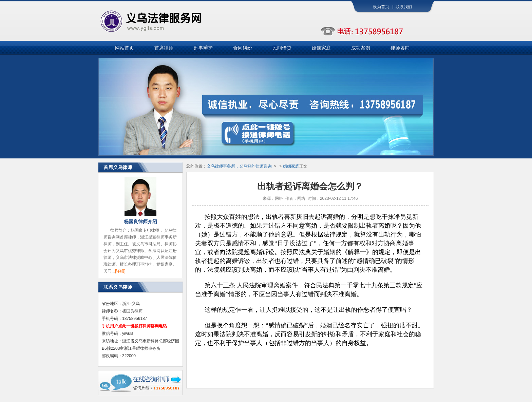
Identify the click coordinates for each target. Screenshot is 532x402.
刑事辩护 (203, 48)
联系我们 (404, 7)
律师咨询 (400, 48)
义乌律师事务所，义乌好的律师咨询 (239, 166)
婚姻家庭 (321, 48)
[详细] (120, 271)
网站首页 (125, 48)
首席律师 (164, 48)
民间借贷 (282, 48)
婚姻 (329, 252)
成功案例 (361, 48)
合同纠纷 (243, 48)
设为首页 (381, 7)
